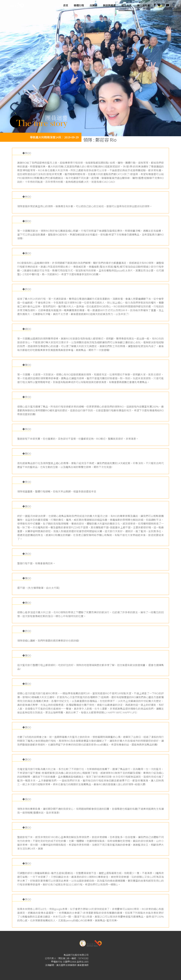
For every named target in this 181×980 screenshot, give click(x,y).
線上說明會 (144, 5)
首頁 (66, 5)
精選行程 (79, 5)
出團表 (93, 5)
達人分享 (126, 5)
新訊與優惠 (109, 5)
